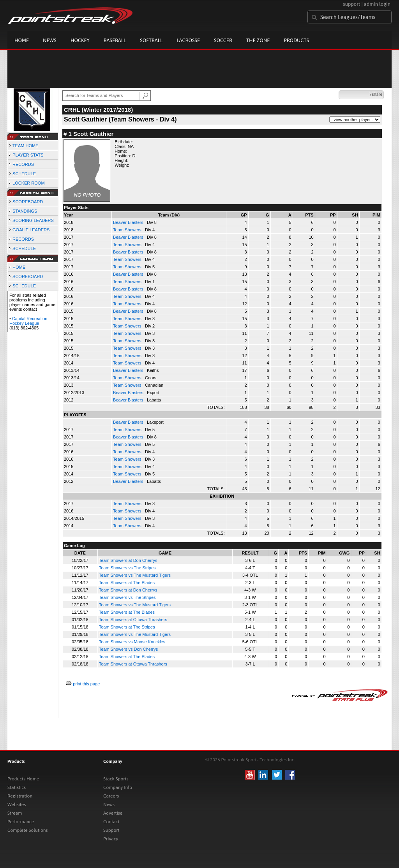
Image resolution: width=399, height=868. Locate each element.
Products (296, 40)
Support (111, 830)
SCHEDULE (24, 174)
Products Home (23, 779)
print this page (86, 684)
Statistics (17, 787)
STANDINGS (25, 211)
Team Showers (128, 230)
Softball (151, 40)
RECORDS (23, 164)
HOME (19, 267)
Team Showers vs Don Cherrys (129, 649)
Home (22, 40)
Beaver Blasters (129, 222)
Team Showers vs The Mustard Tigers (135, 575)
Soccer (223, 40)
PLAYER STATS (28, 155)
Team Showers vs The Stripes (127, 568)
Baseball (115, 40)
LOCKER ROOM (29, 183)
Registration (20, 796)
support (351, 4)
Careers (111, 796)
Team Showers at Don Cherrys (128, 560)
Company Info (118, 787)
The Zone (258, 40)
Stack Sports (116, 779)
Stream (15, 813)
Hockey (80, 40)
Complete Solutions (27, 830)
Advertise (113, 813)
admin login (377, 4)
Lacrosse (188, 40)
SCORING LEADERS (33, 220)
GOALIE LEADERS (31, 230)
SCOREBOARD (28, 202)
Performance (21, 822)
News (50, 40)
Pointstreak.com (70, 16)
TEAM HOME (26, 146)
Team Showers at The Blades (127, 583)
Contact (111, 822)
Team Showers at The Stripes (127, 627)
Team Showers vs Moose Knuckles (132, 642)
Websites (17, 805)
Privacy (111, 839)
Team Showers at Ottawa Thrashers (133, 620)
